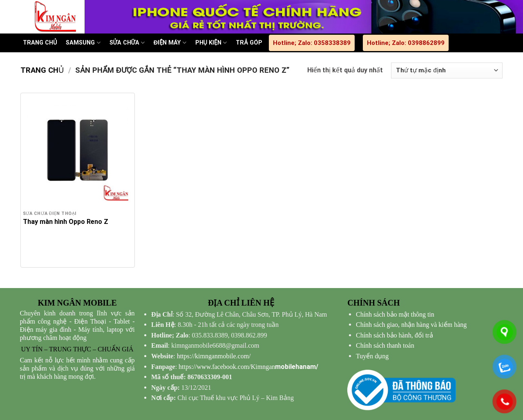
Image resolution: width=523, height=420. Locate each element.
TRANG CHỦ (40, 43)
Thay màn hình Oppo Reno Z (66, 222)
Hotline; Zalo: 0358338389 (312, 43)
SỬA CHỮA (127, 43)
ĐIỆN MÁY (170, 43)
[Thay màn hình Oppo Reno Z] (78, 150)
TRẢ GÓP (249, 43)
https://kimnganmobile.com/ (214, 356)
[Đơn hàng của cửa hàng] (447, 70)
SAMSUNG (83, 43)
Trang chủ (42, 70)
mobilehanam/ (248, 367)
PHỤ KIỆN (211, 43)
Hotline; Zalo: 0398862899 (406, 43)
